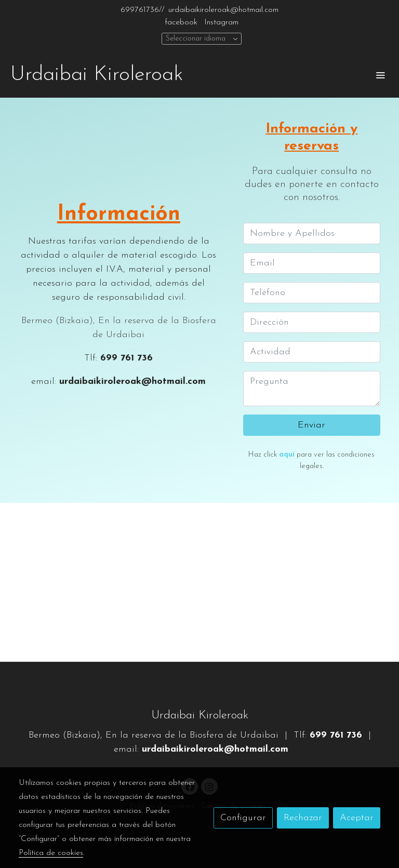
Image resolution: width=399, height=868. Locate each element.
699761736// (142, 10)
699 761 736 (127, 358)
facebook (181, 22)
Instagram (221, 22)
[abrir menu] (380, 75)
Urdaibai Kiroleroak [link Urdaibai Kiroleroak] (97, 75)
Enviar (311, 425)
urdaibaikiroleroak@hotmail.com (223, 10)
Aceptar (357, 818)
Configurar (243, 818)
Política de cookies (51, 853)
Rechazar (303, 818)
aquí (287, 455)
